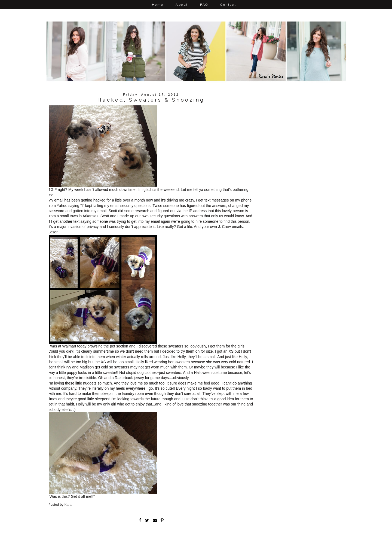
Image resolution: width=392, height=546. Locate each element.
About (182, 5)
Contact (228, 5)
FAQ (204, 5)
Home (158, 5)
